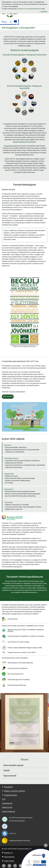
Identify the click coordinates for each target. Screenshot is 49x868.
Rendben (43, 12)
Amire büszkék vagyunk (25, 765)
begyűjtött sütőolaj (11, 146)
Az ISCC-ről (12, 833)
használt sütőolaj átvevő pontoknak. (24, 142)
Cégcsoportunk (25, 776)
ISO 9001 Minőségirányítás (17, 821)
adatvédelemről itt (36, 9)
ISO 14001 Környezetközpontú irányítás (21, 818)
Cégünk (25, 771)
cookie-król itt (22, 9)
